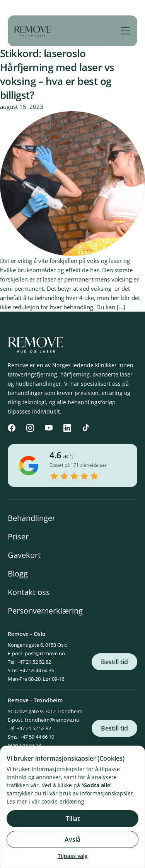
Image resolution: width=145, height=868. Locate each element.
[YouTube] (49, 428)
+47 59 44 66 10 (37, 737)
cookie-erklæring (63, 801)
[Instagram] (30, 428)
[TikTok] (86, 428)
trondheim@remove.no (52, 720)
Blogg (18, 574)
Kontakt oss (29, 592)
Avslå (72, 839)
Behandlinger (32, 518)
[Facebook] (12, 428)
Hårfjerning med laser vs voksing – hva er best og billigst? (57, 81)
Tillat (73, 819)
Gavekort (24, 555)
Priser (18, 537)
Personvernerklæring (45, 611)
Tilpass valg (73, 856)
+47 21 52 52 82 (34, 662)
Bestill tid (114, 662)
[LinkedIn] (67, 428)
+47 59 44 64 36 (37, 670)
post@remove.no (45, 653)
